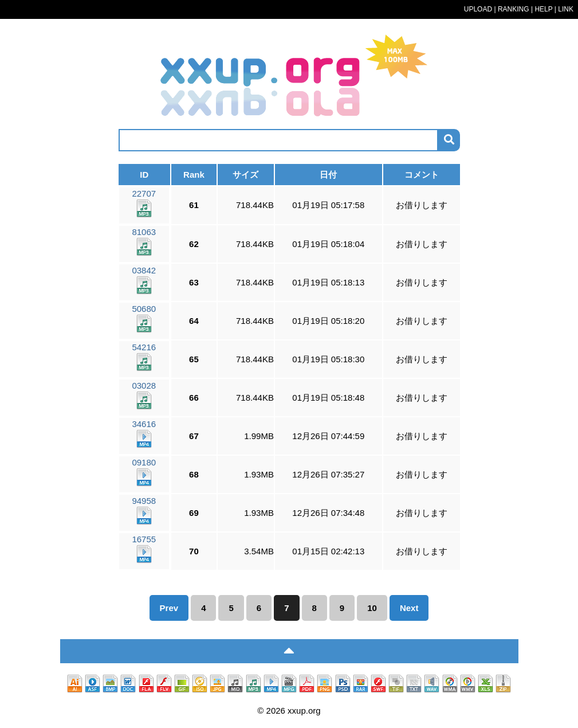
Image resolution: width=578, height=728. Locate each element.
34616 (144, 434)
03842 (144, 280)
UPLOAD (478, 9)
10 (372, 608)
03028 (144, 395)
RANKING (514, 9)
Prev (169, 608)
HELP (543, 9)
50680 (144, 318)
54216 (144, 357)
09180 (144, 472)
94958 (144, 510)
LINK (566, 9)
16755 (144, 549)
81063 (144, 242)
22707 (144, 203)
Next (409, 608)
